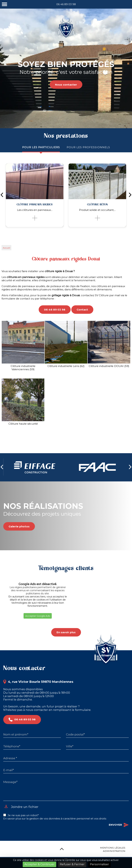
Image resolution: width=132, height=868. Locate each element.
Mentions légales (113, 848)
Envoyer (119, 825)
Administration (114, 851)
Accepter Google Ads (38, 616)
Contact (82, 310)
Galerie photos (19, 526)
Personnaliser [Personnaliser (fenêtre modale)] (99, 864)
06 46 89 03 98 (66, 4)
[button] (3, 623)
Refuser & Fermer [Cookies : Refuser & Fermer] (72, 864)
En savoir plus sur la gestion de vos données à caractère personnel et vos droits (55, 819)
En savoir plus (66, 632)
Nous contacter (66, 85)
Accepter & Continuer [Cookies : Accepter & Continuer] (39, 864)
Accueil (6, 248)
